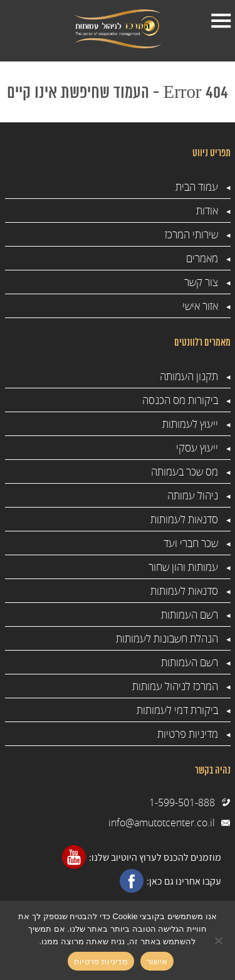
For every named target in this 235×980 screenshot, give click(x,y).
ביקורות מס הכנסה (180, 400)
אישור (157, 961)
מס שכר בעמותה (185, 471)
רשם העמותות (190, 615)
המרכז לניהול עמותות (175, 686)
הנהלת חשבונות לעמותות (167, 638)
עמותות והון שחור (183, 567)
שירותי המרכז (191, 234)
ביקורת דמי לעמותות (177, 710)
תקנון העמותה (189, 376)
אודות (207, 210)
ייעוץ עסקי (197, 448)
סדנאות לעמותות (184, 519)
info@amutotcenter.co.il (162, 823)
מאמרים (202, 258)
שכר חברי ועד (191, 543)
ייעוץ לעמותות (190, 424)
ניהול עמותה (193, 495)
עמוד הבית (197, 187)
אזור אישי (200, 306)
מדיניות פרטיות (188, 734)
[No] (219, 940)
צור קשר (201, 282)
